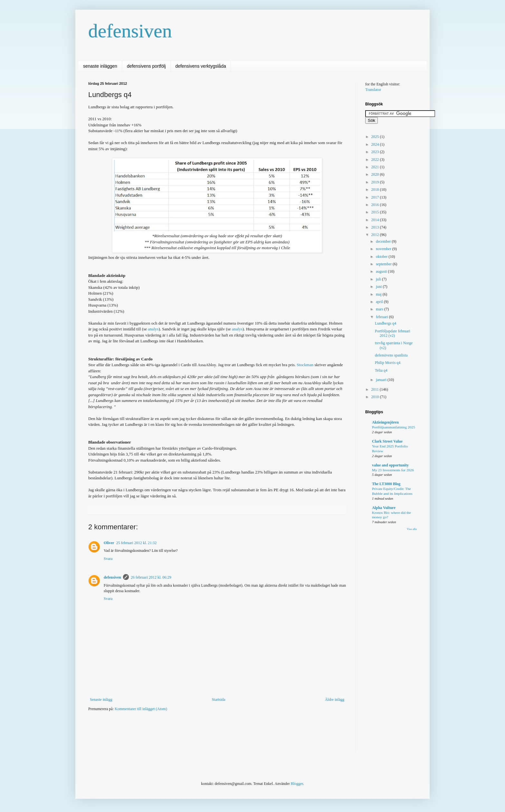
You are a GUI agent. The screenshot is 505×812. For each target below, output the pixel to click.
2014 (376, 220)
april (380, 302)
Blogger (297, 784)
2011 (376, 389)
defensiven (130, 31)
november (384, 249)
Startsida (219, 699)
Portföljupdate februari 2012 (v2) (393, 333)
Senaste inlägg (101, 699)
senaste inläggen (100, 66)
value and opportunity (390, 465)
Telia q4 (381, 370)
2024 (376, 144)
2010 (376, 397)
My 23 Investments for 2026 (393, 470)
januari (382, 380)
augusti (382, 271)
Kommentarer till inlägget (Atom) (141, 709)
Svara (108, 559)
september (384, 264)
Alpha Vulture (384, 508)
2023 (376, 152)
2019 (376, 182)
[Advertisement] (205, 736)
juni (379, 287)
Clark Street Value (387, 441)
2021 (376, 167)
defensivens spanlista (391, 355)
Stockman (305, 365)
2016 (376, 205)
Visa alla (412, 529)
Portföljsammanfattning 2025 (394, 427)
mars (380, 309)
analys (153, 329)
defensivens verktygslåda (201, 66)
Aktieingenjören (385, 422)
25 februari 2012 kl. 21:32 (137, 543)
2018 (376, 190)
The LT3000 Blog (386, 484)
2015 (376, 212)
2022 (376, 160)
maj (379, 294)
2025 (376, 137)
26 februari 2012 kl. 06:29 (151, 577)
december (384, 241)
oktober (382, 257)
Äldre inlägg (335, 699)
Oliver (109, 543)
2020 (376, 174)
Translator (373, 90)
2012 (376, 235)
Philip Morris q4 (388, 363)
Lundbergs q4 (386, 323)
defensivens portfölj (146, 66)
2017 (376, 197)
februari (382, 317)
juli (379, 279)
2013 (376, 227)
